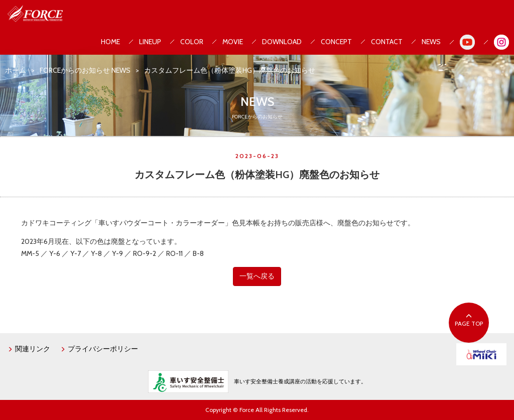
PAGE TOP (469, 320)
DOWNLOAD (282, 42)
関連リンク (29, 349)
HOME (110, 42)
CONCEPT (336, 42)
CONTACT (387, 42)
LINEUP (150, 42)
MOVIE (233, 42)
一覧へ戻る (257, 276)
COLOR (192, 42)
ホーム (16, 70)
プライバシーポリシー (99, 349)
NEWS (431, 42)
